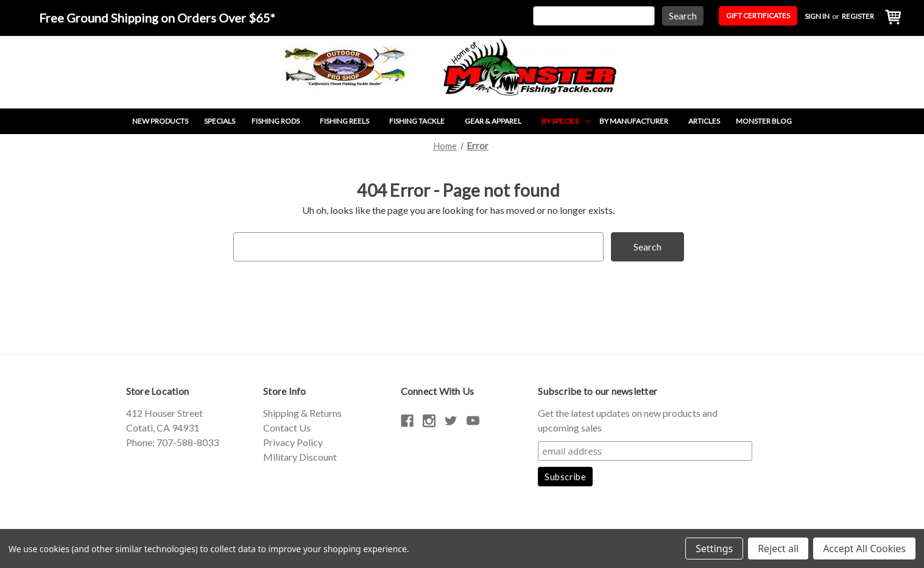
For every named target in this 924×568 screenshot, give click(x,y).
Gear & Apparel (499, 121)
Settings (714, 548)
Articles (704, 121)
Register (858, 16)
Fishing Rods (282, 121)
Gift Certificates (758, 16)
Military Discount (300, 457)
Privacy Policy (293, 442)
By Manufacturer (640, 121)
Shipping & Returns (302, 413)
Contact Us (287, 428)
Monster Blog (764, 121)
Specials (220, 121)
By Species (566, 121)
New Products (160, 121)
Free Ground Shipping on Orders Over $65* (157, 18)
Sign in (817, 16)
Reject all (778, 548)
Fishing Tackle (423, 121)
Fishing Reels (351, 121)
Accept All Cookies (864, 548)
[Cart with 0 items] (890, 18)
